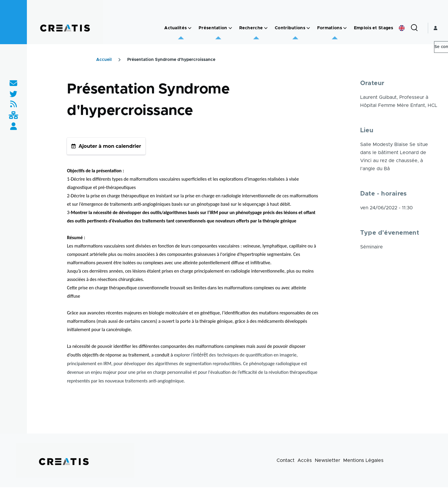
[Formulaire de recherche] (414, 28)
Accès (305, 460)
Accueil (104, 60)
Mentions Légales (363, 460)
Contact (286, 460)
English (402, 28)
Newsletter (327, 460)
